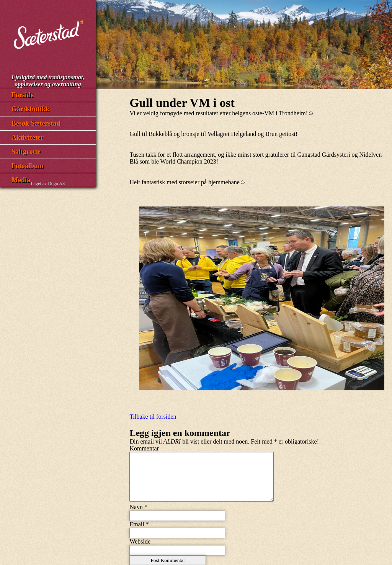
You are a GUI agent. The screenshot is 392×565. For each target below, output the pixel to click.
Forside (23, 95)
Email (137, 524)
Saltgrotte (26, 152)
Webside (140, 541)
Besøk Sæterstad (36, 123)
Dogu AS (56, 183)
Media (21, 180)
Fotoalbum (28, 166)
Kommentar (144, 448)
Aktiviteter (28, 138)
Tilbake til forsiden (153, 417)
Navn (136, 507)
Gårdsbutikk (30, 109)
